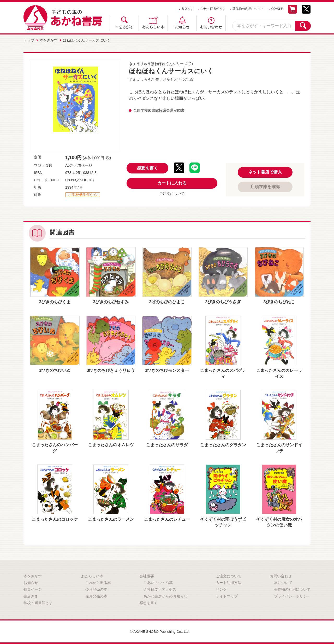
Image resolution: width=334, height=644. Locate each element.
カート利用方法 (229, 582)
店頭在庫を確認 (265, 186)
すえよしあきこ (142, 79)
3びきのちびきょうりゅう (111, 370)
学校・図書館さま (213, 9)
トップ (29, 40)
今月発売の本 (96, 589)
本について (283, 582)
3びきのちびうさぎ (223, 301)
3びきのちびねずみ (111, 301)
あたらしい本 (153, 27)
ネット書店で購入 (265, 172)
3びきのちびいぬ (55, 370)
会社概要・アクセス (160, 589)
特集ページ (33, 589)
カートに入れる (172, 182)
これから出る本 (98, 582)
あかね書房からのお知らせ (165, 596)
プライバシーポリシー (292, 596)
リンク (221, 589)
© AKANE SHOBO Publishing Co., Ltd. (160, 631)
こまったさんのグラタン (223, 444)
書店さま (187, 9)
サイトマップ (227, 596)
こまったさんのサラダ (167, 444)
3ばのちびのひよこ (167, 301)
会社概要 (277, 9)
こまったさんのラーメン (111, 519)
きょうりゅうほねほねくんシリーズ (158, 63)
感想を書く (147, 167)
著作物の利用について (248, 9)
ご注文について (172, 193)
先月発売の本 (96, 596)
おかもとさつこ (176, 79)
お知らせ (182, 27)
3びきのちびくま (55, 301)
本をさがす (124, 27)
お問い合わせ (211, 27)
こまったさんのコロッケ (55, 519)
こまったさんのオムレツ (111, 444)
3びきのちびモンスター (167, 370)
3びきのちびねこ (279, 301)
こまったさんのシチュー (167, 519)
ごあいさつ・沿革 (158, 582)
